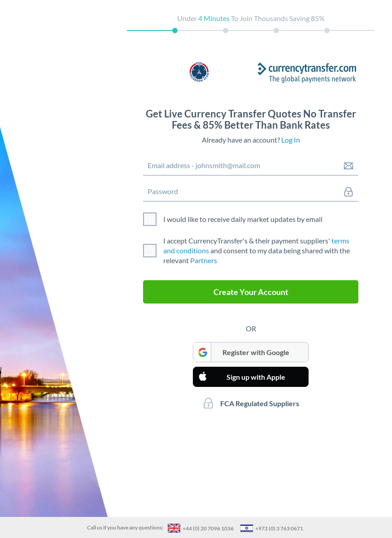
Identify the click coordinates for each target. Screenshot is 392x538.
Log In (291, 140)
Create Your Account (251, 292)
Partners (204, 260)
